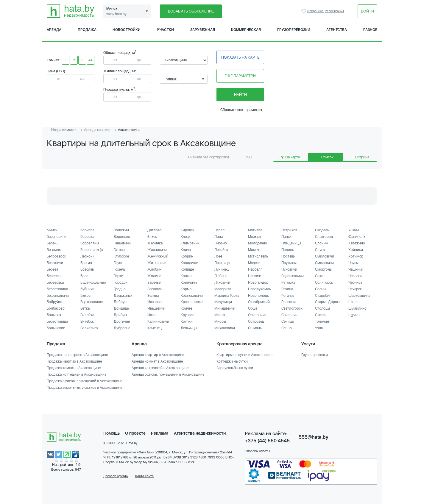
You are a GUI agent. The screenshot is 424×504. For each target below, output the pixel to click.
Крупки (187, 322)
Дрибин (120, 315)
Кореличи (189, 283)
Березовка (55, 283)
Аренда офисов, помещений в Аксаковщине (168, 375)
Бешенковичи (58, 296)
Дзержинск (123, 296)
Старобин (323, 296)
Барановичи (57, 237)
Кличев (187, 250)
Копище (187, 269)
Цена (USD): (56, 71)
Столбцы (322, 308)
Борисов (87, 230)
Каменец (155, 328)
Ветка (85, 308)
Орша (253, 308)
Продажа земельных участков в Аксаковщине (84, 388)
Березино (55, 276)
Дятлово (155, 230)
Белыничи (55, 263)
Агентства (337, 30)
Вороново (122, 237)
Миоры (220, 322)
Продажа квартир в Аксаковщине (74, 361)
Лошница (222, 263)
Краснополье (192, 302)
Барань (53, 243)
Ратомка (288, 283)
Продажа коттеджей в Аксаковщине (77, 375)
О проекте (135, 433)
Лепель (220, 230)
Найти (240, 95)
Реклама (160, 433)
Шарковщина (359, 296)
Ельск (152, 237)
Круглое (187, 315)
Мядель (254, 263)
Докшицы (122, 308)
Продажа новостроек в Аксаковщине (77, 355)
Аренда (54, 30)
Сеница (287, 322)
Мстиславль (258, 256)
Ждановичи (157, 250)
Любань (221, 276)
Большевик (56, 328)
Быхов (85, 296)
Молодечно (258, 243)
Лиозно (221, 243)
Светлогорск (292, 308)
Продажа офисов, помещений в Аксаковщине (84, 381)
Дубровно (122, 328)
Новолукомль (259, 289)
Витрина (360, 157)
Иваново (155, 302)
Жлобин (154, 269)
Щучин (354, 315)
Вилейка (87, 315)
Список (325, 157)
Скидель (322, 230)
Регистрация (334, 11)
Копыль (187, 276)
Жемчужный (158, 256)
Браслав (87, 269)
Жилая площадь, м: (120, 71)
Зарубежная (203, 30)
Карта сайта (144, 476)
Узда (319, 328)
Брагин (86, 263)
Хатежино (357, 243)
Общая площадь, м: (120, 53)
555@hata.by (314, 437)
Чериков (355, 283)
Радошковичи (293, 276)
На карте (291, 157)
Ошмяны (255, 328)
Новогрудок (258, 283)
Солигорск (324, 283)
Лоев (218, 256)
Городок (121, 283)
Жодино (154, 276)
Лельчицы (189, 328)
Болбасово (56, 308)
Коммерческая (246, 30)
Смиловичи (325, 256)
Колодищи (190, 263)
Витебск (87, 322)
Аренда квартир (97, 130)
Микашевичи (225, 308)
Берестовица (57, 289)
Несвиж (254, 276)
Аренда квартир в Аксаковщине (158, 355)
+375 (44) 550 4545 (267, 441)
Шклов (354, 302)
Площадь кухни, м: (120, 90)
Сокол (320, 276)
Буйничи (87, 289)
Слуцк (320, 250)
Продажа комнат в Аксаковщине (74, 368)
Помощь (112, 433)
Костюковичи (192, 296)
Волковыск (89, 328)
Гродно (120, 289)
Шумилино (357, 308)
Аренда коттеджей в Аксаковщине (160, 368)
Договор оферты (116, 476)
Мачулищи (223, 302)
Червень (355, 276)
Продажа (87, 30)
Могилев (255, 230)
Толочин (322, 322)
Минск (52, 230)
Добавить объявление (191, 11)
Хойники (356, 250)
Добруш (120, 302)
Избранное (304, 11)
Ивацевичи (156, 308)
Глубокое (121, 256)
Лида (219, 237)
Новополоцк (258, 296)
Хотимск (356, 256)
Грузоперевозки (294, 30)
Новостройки (127, 30)
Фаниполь (357, 237)
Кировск (188, 230)
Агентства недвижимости (200, 433)
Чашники (356, 269)
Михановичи (225, 328)
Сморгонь (323, 269)
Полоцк (288, 250)
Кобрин (187, 256)
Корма (186, 289)
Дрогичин (122, 322)
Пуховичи (289, 269)
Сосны (320, 289)
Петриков (289, 230)
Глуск (118, 263)
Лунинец (222, 269)
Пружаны (289, 263)
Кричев (187, 308)
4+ (91, 60)
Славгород (324, 237)
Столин (321, 315)
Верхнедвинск (92, 302)
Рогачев (288, 296)
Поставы (288, 256)
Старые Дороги (328, 302)
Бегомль (54, 250)
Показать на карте (240, 57)
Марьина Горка (227, 296)
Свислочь (289, 315)
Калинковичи (158, 322)
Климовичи (190, 243)
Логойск (221, 250)
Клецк (186, 237)
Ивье (151, 315)
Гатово (119, 250)
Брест (85, 276)
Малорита (223, 289)
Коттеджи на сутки (232, 361)
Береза (52, 269)
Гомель (120, 269)
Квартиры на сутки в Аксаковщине (245, 355)
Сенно (287, 328)
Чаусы (353, 263)
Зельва (153, 296)
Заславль (155, 289)
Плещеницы (291, 243)
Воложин (121, 230)
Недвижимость (64, 130)
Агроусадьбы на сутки (235, 368)
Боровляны (90, 243)
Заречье (154, 283)
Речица (287, 289)
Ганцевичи (122, 243)
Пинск (286, 237)
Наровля (255, 269)
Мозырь (255, 237)
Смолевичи (324, 263)
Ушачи (354, 230)
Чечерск (355, 289)
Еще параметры (240, 76)
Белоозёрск (56, 256)
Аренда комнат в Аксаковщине (157, 361)
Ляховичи (222, 283)
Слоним (322, 243)
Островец (256, 322)
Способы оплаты (257, 451)
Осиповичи (257, 315)
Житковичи (157, 263)
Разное (370, 30)
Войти (367, 11)
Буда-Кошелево (93, 283)
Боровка (87, 237)
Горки (119, 276)
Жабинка (155, 243)
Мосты (254, 250)
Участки (165, 30)
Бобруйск (55, 302)
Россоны (289, 302)
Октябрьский (259, 302)
